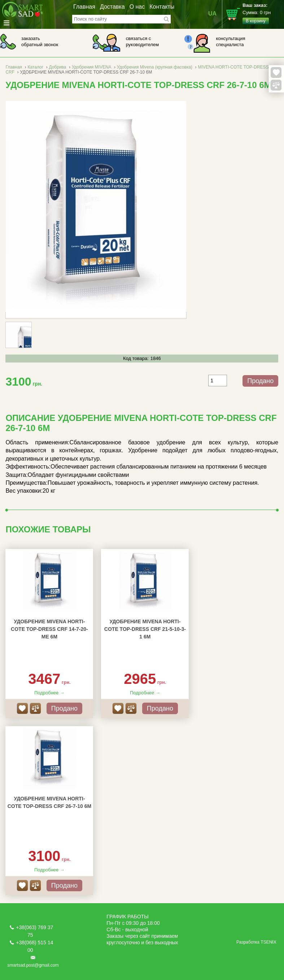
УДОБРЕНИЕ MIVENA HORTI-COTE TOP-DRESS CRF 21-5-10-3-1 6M (145, 629)
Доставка (112, 7)
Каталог (35, 67)
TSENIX (268, 942)
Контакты (162, 7)
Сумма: (263, 13)
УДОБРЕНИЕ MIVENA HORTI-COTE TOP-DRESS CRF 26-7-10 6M (49, 802)
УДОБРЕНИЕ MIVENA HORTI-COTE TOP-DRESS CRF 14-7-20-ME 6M (49, 629)
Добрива (57, 67)
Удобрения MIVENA (92, 67)
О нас (137, 7)
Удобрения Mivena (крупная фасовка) (155, 67)
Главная (84, 7)
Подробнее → (49, 693)
